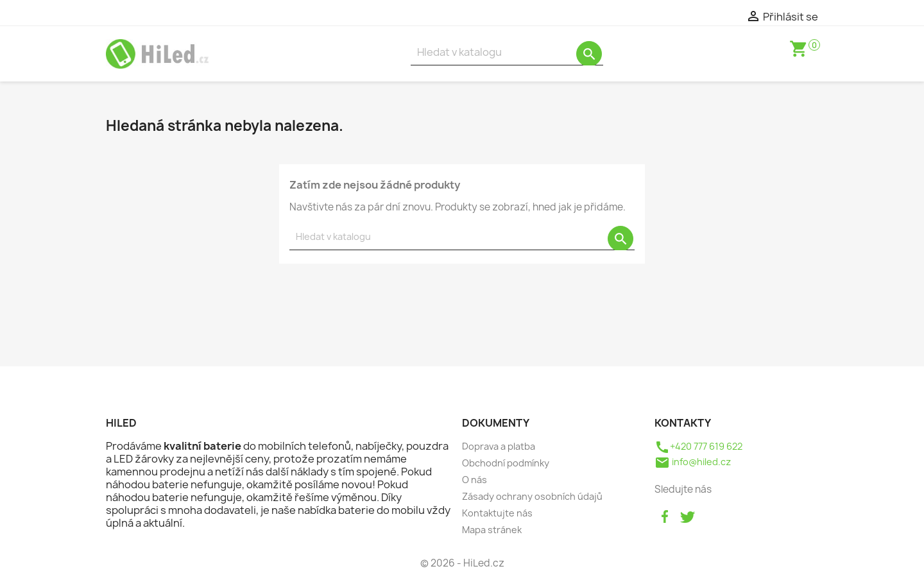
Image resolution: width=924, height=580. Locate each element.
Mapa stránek (492, 530)
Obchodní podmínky (506, 463)
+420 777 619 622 (698, 446)
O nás (475, 480)
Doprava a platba (499, 446)
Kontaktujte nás (497, 513)
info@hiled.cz (693, 462)
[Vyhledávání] (507, 52)
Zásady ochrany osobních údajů (532, 496)
